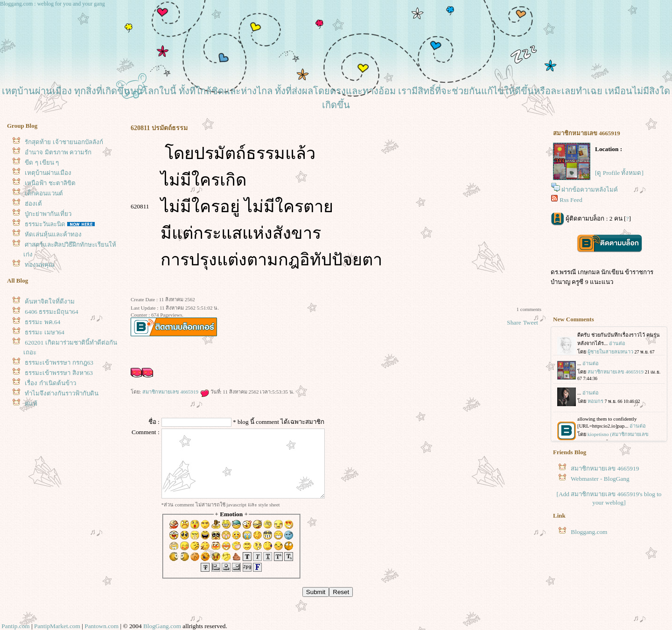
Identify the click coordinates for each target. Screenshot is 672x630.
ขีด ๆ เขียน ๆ (42, 163)
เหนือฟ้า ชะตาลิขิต (50, 183)
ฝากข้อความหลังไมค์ (590, 190)
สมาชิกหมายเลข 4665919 (176, 392)
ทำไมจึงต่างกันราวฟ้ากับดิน (62, 393)
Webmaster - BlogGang (600, 479)
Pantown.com (101, 626)
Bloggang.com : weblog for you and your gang (52, 4)
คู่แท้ (31, 404)
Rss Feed (571, 200)
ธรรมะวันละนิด (45, 224)
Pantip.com (15, 626)
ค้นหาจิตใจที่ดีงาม (50, 301)
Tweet (531, 322)
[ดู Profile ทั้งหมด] (619, 173)
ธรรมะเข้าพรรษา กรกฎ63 (59, 363)
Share (514, 322)
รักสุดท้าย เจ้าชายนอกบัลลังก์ (64, 142)
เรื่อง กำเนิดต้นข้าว (50, 383)
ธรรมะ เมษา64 (45, 332)
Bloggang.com (589, 532)
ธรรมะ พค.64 (42, 322)
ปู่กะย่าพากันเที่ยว (48, 214)
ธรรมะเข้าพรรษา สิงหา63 (59, 373)
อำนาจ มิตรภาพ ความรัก (58, 152)
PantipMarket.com (57, 626)
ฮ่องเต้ (33, 204)
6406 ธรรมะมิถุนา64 (51, 312)
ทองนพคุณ (39, 265)
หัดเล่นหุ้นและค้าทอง (53, 234)
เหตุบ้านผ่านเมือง (48, 173)
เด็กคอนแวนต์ (44, 193)
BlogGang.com (162, 626)
